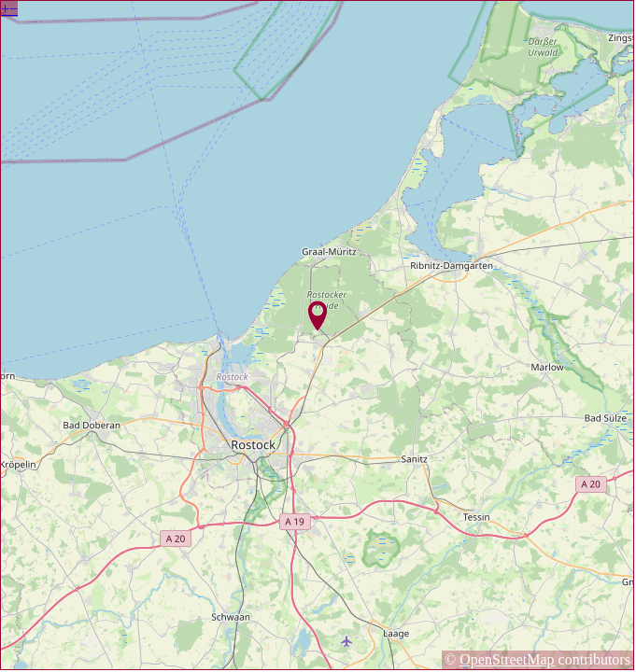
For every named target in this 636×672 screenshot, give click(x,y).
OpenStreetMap (507, 659)
